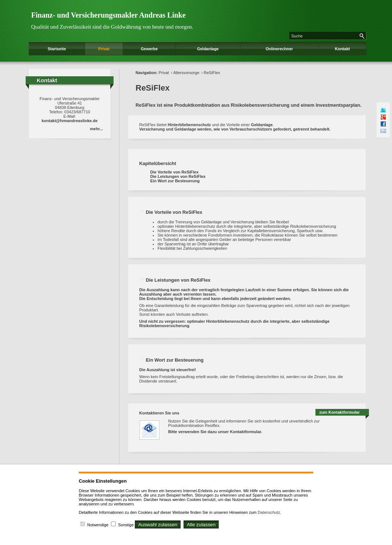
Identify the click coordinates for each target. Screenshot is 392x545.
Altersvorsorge (186, 73)
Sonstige (126, 525)
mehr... (97, 129)
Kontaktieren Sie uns (159, 413)
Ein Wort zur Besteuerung (175, 181)
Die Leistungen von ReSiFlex (178, 176)
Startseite (57, 49)
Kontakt (342, 49)
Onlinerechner (279, 49)
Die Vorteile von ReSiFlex (174, 172)
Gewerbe (149, 49)
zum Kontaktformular (339, 412)
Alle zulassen (201, 525)
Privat (104, 49)
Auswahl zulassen (158, 525)
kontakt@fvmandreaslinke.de (70, 121)
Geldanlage (208, 49)
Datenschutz (269, 512)
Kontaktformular (246, 432)
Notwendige (98, 525)
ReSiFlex (212, 73)
